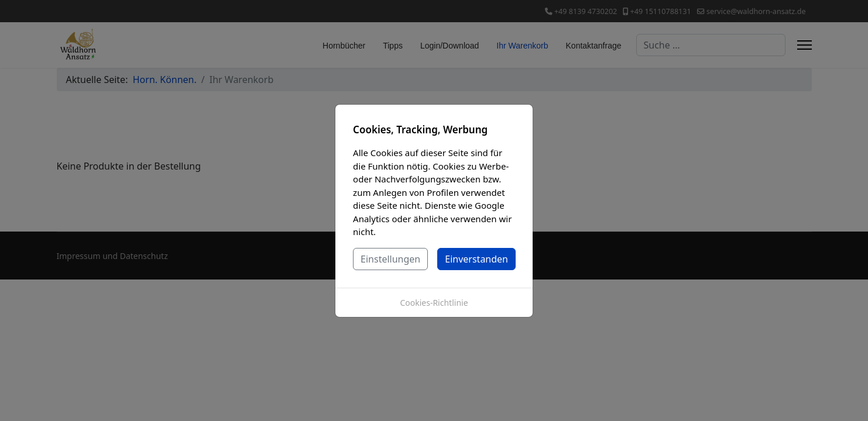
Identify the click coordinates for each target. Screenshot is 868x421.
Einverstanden (476, 259)
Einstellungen (390, 259)
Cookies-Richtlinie (434, 303)
